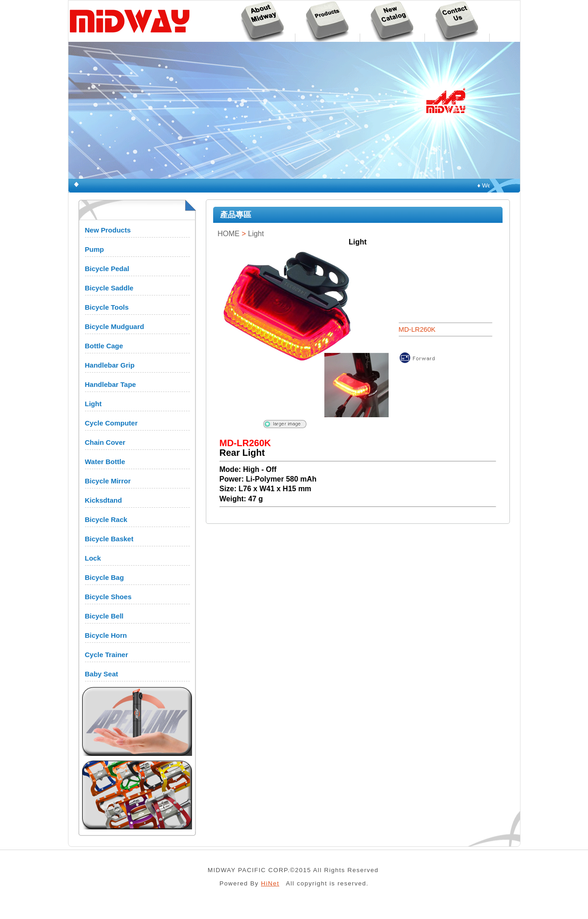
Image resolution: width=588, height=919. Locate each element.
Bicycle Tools (107, 307)
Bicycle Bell (104, 616)
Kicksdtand (104, 500)
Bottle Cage (104, 346)
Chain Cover (105, 442)
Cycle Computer (111, 423)
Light (93, 404)
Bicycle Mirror (108, 481)
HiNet (270, 883)
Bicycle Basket (109, 539)
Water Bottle (105, 462)
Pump (95, 249)
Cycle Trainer (107, 655)
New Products (108, 230)
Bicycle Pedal (107, 269)
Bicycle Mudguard (115, 326)
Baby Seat (102, 674)
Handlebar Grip (110, 365)
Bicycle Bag (105, 577)
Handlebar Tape (110, 384)
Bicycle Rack (106, 519)
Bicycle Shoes (108, 597)
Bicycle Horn (106, 635)
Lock (93, 558)
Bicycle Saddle (109, 288)
